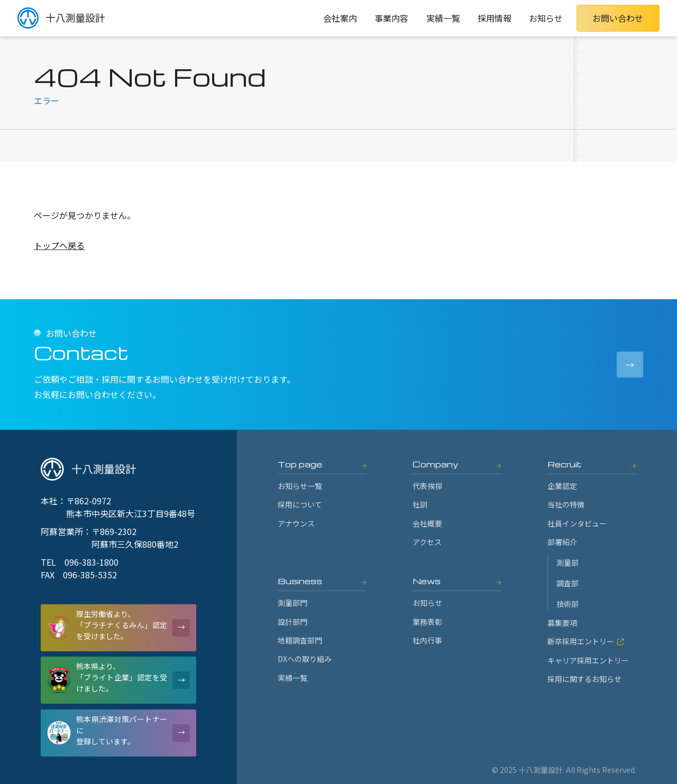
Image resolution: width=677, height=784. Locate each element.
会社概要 (427, 523)
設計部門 (292, 622)
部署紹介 (562, 542)
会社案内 (340, 18)
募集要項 (562, 623)
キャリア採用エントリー (588, 660)
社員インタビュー (577, 523)
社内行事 (427, 640)
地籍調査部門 (300, 640)
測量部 (568, 562)
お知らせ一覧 (300, 486)
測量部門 (292, 603)
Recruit (564, 464)
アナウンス (296, 523)
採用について (300, 504)
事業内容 (391, 18)
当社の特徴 (566, 504)
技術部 (568, 604)
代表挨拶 (427, 486)
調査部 (568, 583)
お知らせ (546, 18)
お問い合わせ (618, 18)
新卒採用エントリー (586, 641)
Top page (300, 464)
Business (300, 581)
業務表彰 (427, 622)
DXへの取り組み (305, 659)
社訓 (420, 504)
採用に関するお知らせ (584, 679)
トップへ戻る (59, 245)
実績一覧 (443, 18)
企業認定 (562, 486)
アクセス (427, 542)
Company (436, 464)
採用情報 (495, 18)
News (427, 581)
